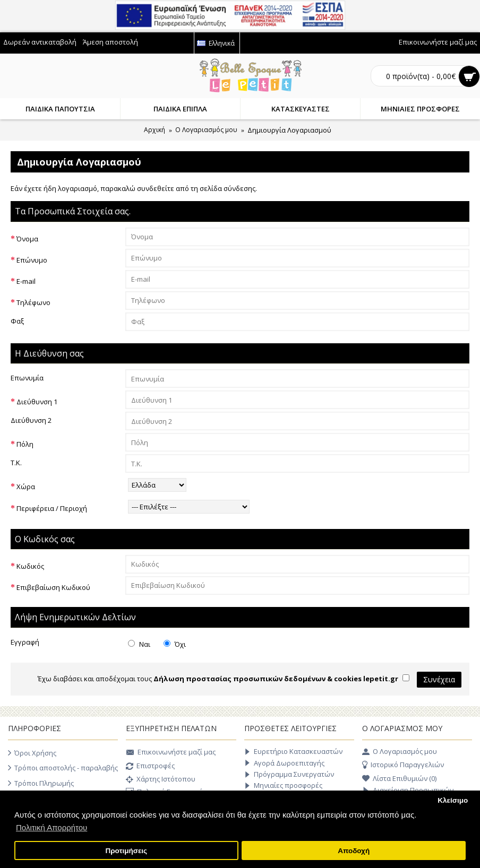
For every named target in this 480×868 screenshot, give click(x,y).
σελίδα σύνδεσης (228, 188)
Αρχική (155, 130)
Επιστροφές (150, 767)
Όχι (175, 644)
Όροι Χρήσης (32, 753)
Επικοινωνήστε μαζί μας (171, 753)
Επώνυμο (32, 260)
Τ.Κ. (16, 463)
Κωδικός (30, 566)
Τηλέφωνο (33, 302)
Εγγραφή (25, 642)
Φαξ (17, 321)
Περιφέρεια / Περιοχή (52, 508)
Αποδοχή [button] (354, 851)
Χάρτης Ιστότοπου (161, 780)
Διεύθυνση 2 (31, 420)
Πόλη (25, 444)
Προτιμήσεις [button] (126, 851)
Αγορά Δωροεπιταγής (284, 763)
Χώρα (26, 487)
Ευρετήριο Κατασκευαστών (293, 752)
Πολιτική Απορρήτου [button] (52, 827)
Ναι (139, 644)
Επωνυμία (27, 378)
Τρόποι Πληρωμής (41, 783)
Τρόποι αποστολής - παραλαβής (63, 768)
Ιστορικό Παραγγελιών (403, 765)
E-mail (26, 281)
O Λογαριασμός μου (206, 130)
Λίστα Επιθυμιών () (399, 779)
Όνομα (27, 239)
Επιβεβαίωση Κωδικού (53, 587)
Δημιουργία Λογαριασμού (289, 130)
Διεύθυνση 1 (37, 402)
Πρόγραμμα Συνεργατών (289, 774)
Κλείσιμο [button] (453, 800)
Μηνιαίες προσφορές (283, 785)
